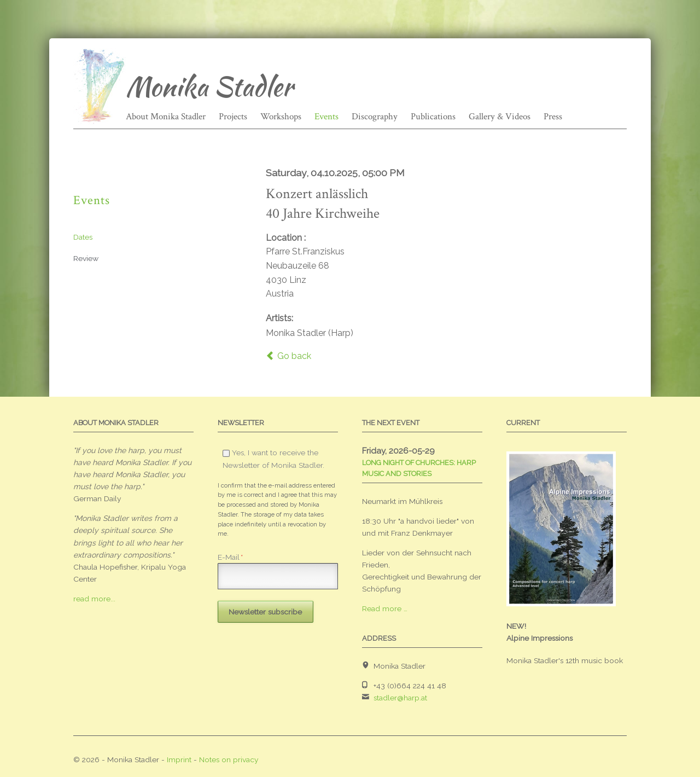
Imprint (179, 759)
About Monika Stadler (166, 117)
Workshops (281, 117)
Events (326, 117)
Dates (83, 237)
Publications (433, 117)
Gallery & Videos (500, 117)
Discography (375, 117)
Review (86, 258)
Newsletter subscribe (265, 612)
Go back (294, 356)
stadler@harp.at (400, 698)
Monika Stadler (209, 86)
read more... (94, 599)
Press (553, 117)
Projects (233, 117)
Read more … (385, 608)
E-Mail (230, 557)
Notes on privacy (229, 759)
